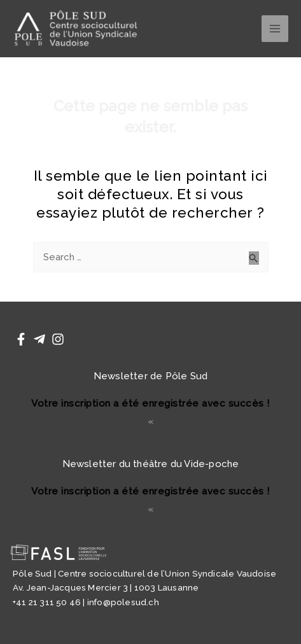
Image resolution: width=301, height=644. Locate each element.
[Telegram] (39, 339)
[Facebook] (21, 339)
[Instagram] (58, 339)
